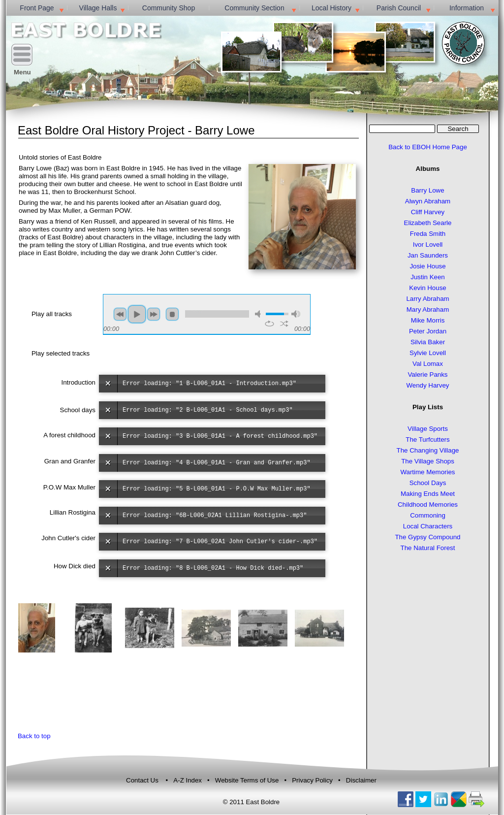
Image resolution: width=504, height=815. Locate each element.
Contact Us (142, 780)
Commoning (428, 515)
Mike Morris (428, 320)
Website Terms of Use (248, 780)
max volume (296, 314)
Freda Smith (428, 234)
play (137, 314)
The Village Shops (428, 461)
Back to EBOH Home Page (428, 147)
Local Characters (428, 526)
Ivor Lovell (428, 244)
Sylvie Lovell (428, 353)
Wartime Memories (427, 472)
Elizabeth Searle (428, 223)
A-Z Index (188, 780)
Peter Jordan (428, 331)
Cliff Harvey (428, 212)
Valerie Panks (427, 375)
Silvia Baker (428, 342)
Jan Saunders (428, 255)
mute (259, 314)
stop (172, 314)
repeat (269, 324)
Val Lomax (428, 364)
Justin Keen (427, 277)
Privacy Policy (312, 780)
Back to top (34, 736)
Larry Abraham (427, 299)
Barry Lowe (427, 190)
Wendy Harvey (428, 385)
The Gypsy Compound (427, 537)
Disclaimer (361, 780)
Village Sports (428, 429)
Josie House (427, 266)
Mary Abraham (428, 310)
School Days (428, 483)
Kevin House (427, 288)
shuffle (284, 324)
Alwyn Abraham (428, 201)
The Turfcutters (427, 440)
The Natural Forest (428, 548)
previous (120, 314)
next (154, 314)
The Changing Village (428, 450)
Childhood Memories (428, 505)
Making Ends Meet (428, 494)
